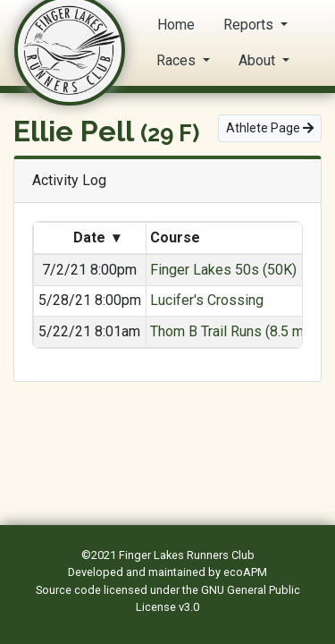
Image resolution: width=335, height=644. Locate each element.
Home (176, 25)
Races (178, 60)
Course (177, 237)
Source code (70, 590)
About (259, 60)
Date (96, 238)
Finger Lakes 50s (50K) (223, 270)
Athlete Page (270, 128)
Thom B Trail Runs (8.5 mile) (237, 331)
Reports (250, 25)
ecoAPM (245, 572)
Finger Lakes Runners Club (187, 555)
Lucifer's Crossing (207, 300)
